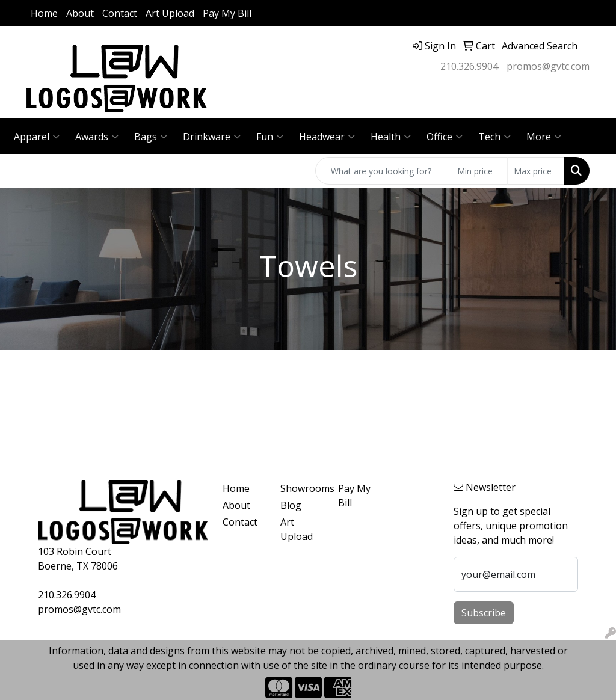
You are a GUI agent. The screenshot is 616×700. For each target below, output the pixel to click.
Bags (151, 137)
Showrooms (302, 488)
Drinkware (212, 137)
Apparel (37, 137)
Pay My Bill (227, 13)
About (80, 13)
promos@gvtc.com (548, 66)
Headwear (327, 137)
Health (391, 137)
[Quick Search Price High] (536, 171)
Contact (120, 13)
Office (445, 137)
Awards (97, 137)
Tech (494, 137)
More (544, 137)
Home (44, 13)
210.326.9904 (469, 66)
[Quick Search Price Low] (479, 171)
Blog (291, 505)
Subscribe (484, 613)
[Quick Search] (383, 171)
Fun (270, 137)
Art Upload (170, 13)
